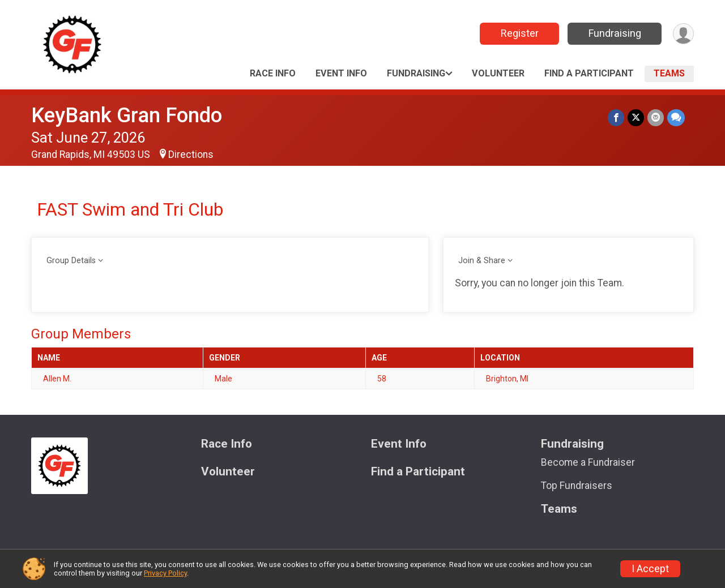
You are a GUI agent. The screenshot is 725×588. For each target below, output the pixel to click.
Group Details (71, 261)
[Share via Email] (656, 117)
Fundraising (615, 33)
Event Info (341, 73)
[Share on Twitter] (636, 117)
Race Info (273, 73)
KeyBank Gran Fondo (127, 115)
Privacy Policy (165, 573)
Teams (669, 73)
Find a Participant (589, 73)
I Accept (650, 569)
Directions (191, 154)
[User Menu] (683, 34)
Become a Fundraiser (588, 462)
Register (520, 33)
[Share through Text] (676, 117)
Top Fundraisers (577, 486)
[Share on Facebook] (616, 117)
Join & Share (482, 261)
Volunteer (498, 73)
